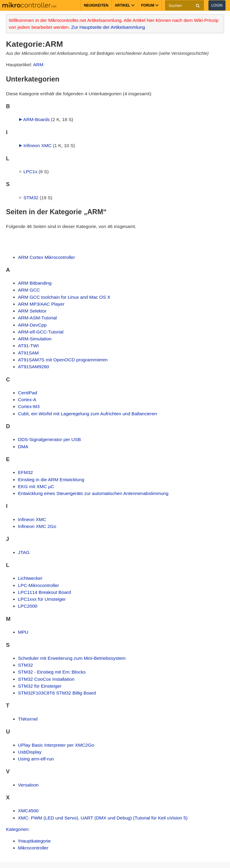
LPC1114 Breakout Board (44, 592)
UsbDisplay (30, 752)
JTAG (24, 552)
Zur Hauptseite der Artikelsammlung (108, 27)
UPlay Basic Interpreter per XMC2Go (56, 745)
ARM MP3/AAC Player (41, 304)
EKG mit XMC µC (36, 486)
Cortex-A (27, 400)
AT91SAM (28, 353)
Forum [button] (150, 5)
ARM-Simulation (35, 339)
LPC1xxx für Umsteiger (42, 599)
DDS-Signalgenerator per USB (49, 439)
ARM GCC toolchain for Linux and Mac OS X (64, 297)
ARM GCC (29, 290)
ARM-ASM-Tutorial (37, 318)
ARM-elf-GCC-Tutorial (41, 332)
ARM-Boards (36, 119)
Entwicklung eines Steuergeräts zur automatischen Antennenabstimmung (93, 493)
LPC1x (30, 172)
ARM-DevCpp (32, 325)
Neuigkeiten (96, 5)
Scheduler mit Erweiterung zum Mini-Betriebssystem (72, 658)
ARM (38, 65)
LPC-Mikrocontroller (38, 585)
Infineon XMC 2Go (37, 526)
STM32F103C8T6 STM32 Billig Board (57, 693)
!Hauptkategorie (34, 841)
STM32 (31, 198)
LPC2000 (28, 606)
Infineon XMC (37, 145)
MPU (23, 632)
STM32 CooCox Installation (46, 679)
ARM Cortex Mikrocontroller (46, 257)
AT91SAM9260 (34, 367)
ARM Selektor (32, 311)
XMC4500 (28, 811)
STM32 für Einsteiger (40, 686)
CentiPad (28, 393)
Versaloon (28, 785)
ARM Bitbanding (35, 283)
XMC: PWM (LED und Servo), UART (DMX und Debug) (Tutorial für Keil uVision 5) (103, 818)
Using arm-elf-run (36, 759)
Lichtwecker (30, 578)
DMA (23, 447)
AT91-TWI (28, 346)
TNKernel (28, 719)
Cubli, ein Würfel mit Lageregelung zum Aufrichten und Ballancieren (87, 414)
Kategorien (17, 829)
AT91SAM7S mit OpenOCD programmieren (63, 360)
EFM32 (25, 472)
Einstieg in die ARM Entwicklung (51, 480)
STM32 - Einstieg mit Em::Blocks (52, 672)
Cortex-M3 (29, 406)
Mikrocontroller (33, 848)
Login (217, 5)
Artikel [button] (125, 5)
